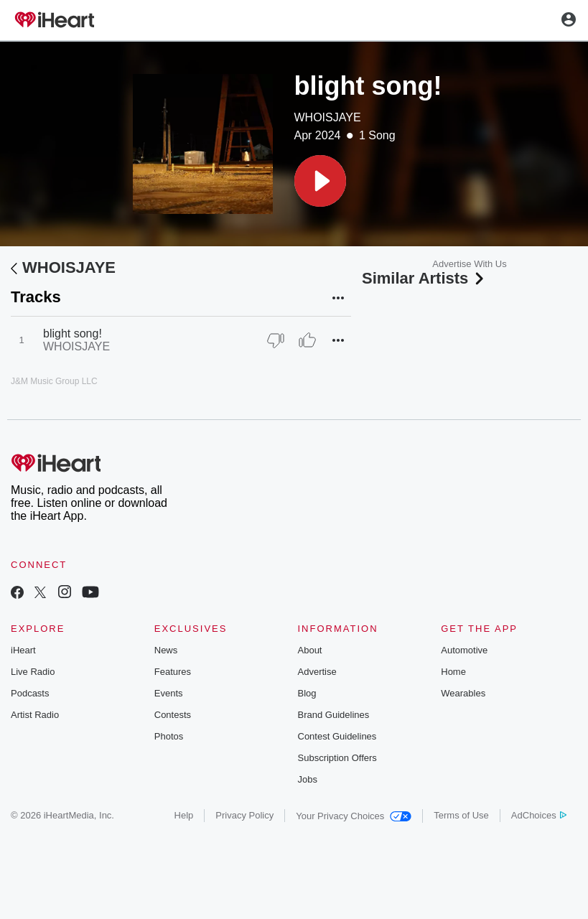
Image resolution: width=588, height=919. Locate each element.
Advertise (317, 672)
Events (169, 693)
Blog (307, 693)
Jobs (308, 779)
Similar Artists (424, 278)
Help (184, 815)
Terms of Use (461, 815)
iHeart (23, 650)
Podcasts (30, 693)
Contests (173, 715)
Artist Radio (35, 715)
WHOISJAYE (328, 117)
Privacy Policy (244, 815)
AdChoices (539, 815)
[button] (320, 181)
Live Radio (33, 672)
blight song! (73, 333)
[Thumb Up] (307, 340)
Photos (169, 736)
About (310, 650)
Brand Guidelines (334, 715)
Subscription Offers (337, 758)
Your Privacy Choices (354, 816)
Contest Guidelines (337, 736)
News (166, 650)
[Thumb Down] (276, 340)
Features (173, 672)
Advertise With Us (469, 264)
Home (453, 672)
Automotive (464, 650)
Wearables (463, 693)
